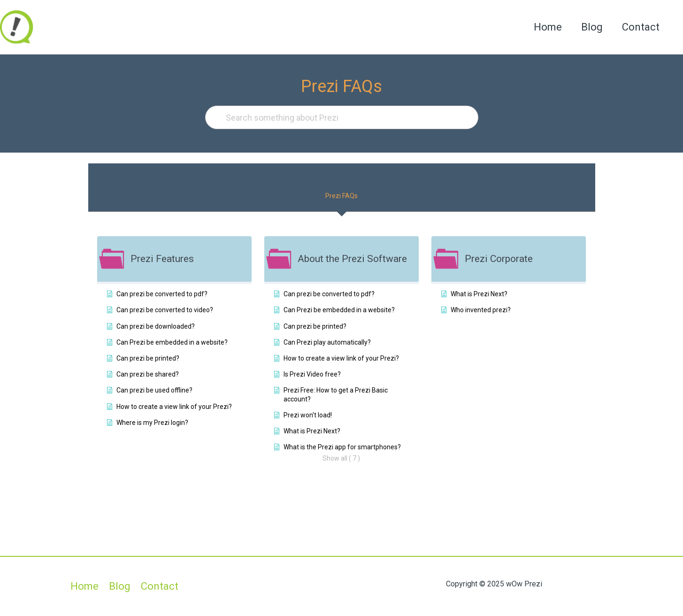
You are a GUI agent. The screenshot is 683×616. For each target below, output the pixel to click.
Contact (640, 27)
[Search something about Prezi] (342, 117)
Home (544, 27)
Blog (590, 27)
